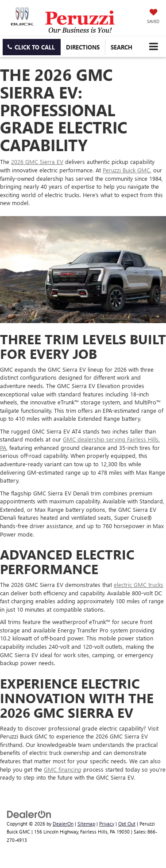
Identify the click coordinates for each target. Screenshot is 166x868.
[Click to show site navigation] (153, 47)
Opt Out (127, 824)
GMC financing (63, 769)
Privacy (107, 824)
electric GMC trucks (139, 584)
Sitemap (86, 824)
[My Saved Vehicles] (153, 17)
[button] (32, 47)
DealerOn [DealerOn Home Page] (63, 824)
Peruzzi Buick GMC (126, 170)
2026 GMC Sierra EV (37, 162)
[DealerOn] (29, 813)
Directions (83, 47)
